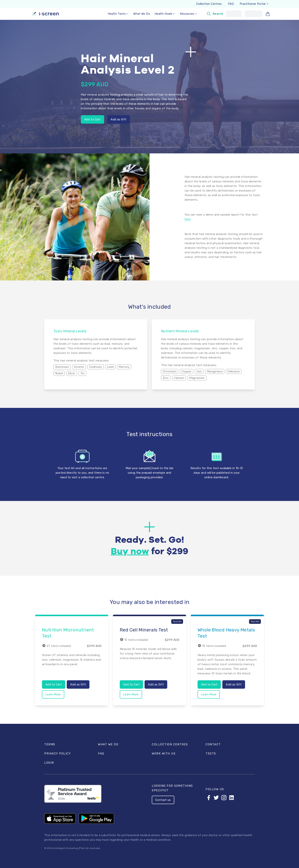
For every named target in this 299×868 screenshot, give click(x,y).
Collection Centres (209, 4)
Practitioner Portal (254, 4)
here (188, 219)
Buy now (130, 552)
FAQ (231, 4)
